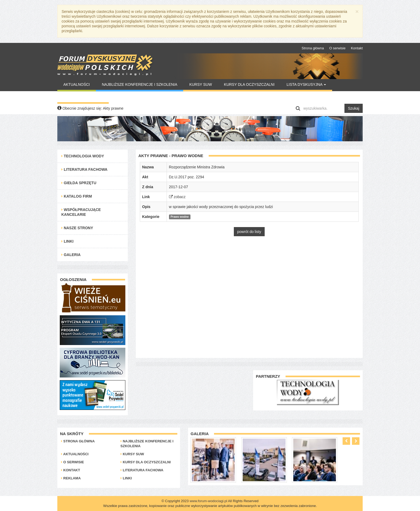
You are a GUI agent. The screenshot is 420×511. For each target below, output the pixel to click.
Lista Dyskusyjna (306, 84)
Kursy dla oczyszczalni (249, 84)
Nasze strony (77, 228)
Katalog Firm (77, 196)
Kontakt (357, 48)
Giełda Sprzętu (79, 183)
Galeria (71, 255)
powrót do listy (249, 232)
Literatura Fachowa (84, 169)
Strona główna (313, 48)
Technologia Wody (83, 156)
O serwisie (337, 48)
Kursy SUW (201, 84)
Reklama (71, 478)
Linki (67, 241)
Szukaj (354, 108)
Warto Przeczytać (83, 97)
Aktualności (76, 84)
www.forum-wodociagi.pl (208, 501)
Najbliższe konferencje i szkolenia (140, 84)
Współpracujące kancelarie (81, 212)
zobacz (177, 197)
